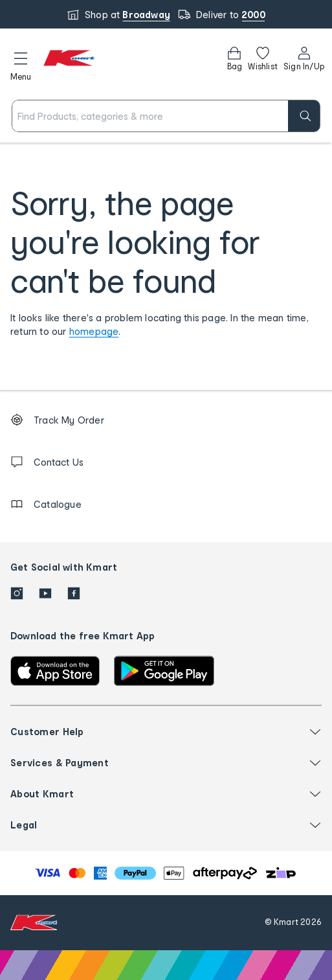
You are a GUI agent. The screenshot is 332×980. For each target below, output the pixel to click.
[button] (21, 64)
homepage (94, 331)
